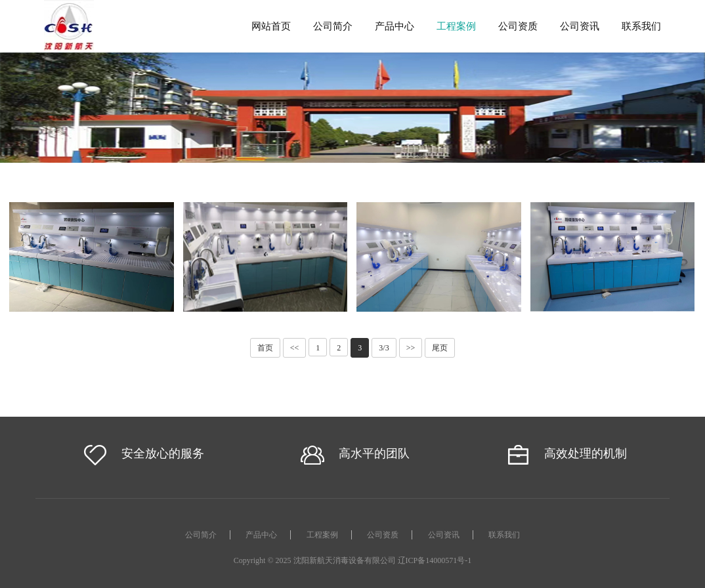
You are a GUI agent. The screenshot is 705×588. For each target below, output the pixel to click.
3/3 (384, 348)
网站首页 (271, 26)
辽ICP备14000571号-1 (435, 560)
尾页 (440, 348)
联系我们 (641, 26)
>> (411, 348)
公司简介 (333, 26)
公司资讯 (580, 26)
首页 (265, 348)
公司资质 (518, 26)
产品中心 (395, 26)
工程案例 (456, 26)
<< (295, 348)
